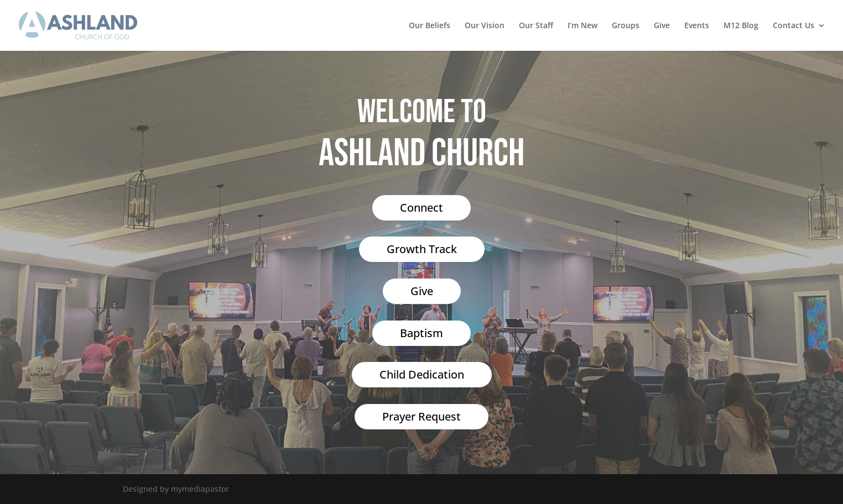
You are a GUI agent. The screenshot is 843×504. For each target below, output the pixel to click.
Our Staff (536, 26)
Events (697, 26)
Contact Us (793, 26)
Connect (421, 208)
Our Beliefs (430, 26)
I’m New (582, 26)
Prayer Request (421, 416)
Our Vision (485, 26)
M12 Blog (741, 26)
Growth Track (422, 249)
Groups (626, 26)
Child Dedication (422, 374)
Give (662, 26)
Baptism (421, 333)
